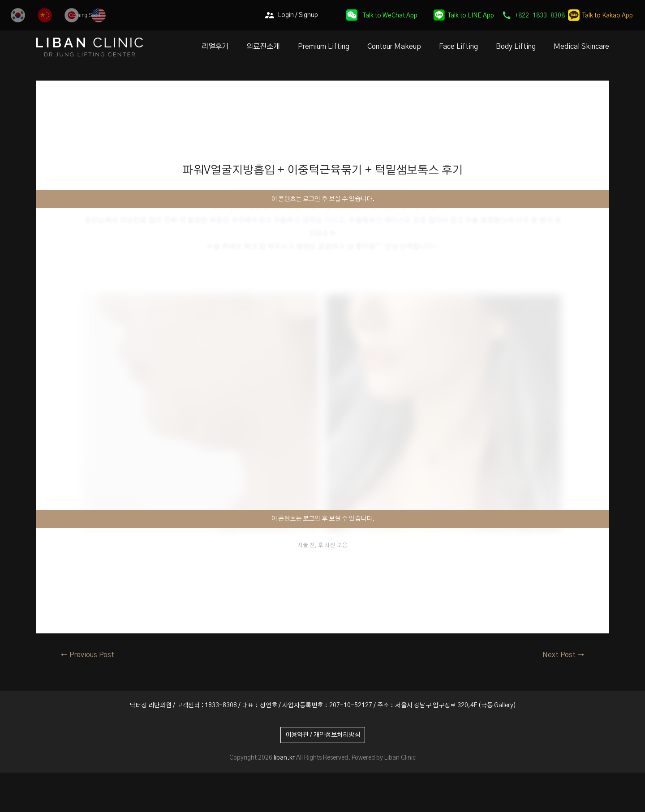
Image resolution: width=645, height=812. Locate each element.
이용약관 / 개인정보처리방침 (323, 735)
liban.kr (284, 758)
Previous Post (87, 655)
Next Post (563, 655)
